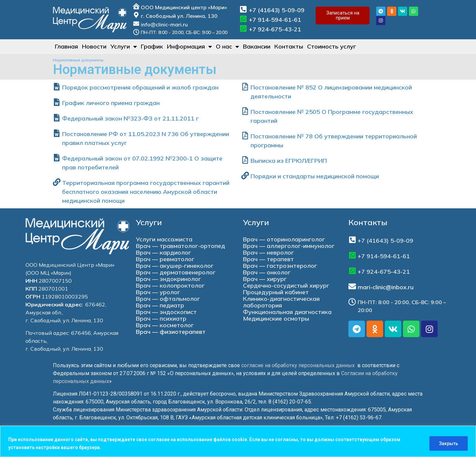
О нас (227, 47)
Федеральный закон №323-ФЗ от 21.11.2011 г (130, 118)
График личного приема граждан (111, 103)
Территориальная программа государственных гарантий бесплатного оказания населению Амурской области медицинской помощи (146, 192)
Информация (189, 47)
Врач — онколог (267, 272)
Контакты (289, 46)
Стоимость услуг (332, 46)
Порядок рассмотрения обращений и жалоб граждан (140, 87)
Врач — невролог (268, 252)
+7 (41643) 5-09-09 (277, 10)
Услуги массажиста (164, 239)
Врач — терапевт (268, 259)
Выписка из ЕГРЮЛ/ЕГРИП (289, 161)
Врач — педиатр (160, 305)
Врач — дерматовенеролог (176, 272)
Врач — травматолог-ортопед (180, 246)
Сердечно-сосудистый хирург (286, 285)
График (152, 46)
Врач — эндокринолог (168, 279)
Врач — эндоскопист (166, 312)
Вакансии (257, 46)
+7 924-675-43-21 (275, 29)
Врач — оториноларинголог (284, 239)
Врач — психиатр (161, 318)
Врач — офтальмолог (168, 299)
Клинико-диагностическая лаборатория (281, 302)
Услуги (124, 47)
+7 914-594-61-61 (275, 20)
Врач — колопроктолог (170, 285)
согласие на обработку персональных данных (298, 365)
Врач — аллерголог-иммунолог (289, 246)
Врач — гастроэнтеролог (280, 266)
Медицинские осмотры (276, 318)
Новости (94, 46)
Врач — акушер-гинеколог (175, 266)
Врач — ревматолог (165, 259)
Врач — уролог (158, 292)
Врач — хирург (265, 279)
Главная (66, 46)
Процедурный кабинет (276, 292)
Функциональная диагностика (287, 312)
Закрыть (449, 443)
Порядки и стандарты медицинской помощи (315, 176)
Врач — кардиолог (163, 252)
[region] (238, 441)
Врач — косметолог (165, 325)
